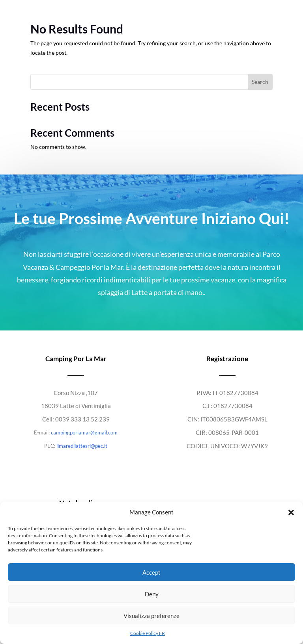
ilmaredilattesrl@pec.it (82, 446)
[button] (291, 512)
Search (260, 82)
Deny (152, 594)
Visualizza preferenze (151, 616)
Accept (151, 572)
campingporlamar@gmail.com (84, 432)
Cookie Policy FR (148, 633)
